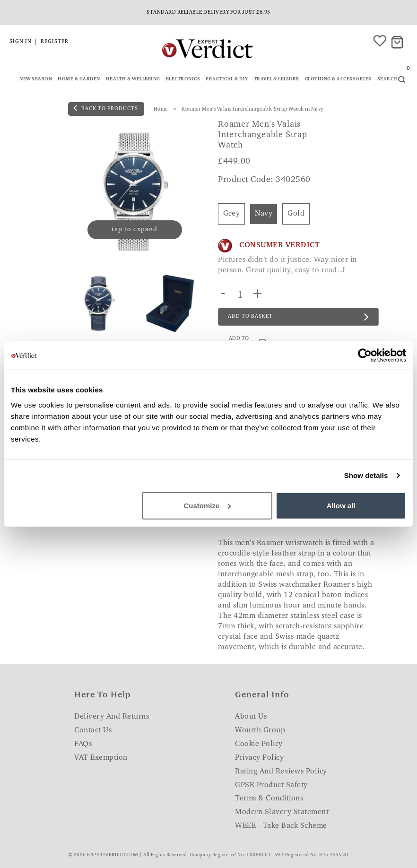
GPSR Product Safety (271, 785)
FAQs (83, 744)
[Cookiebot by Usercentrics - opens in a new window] (365, 356)
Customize (208, 505)
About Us (251, 717)
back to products (106, 108)
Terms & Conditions (269, 799)
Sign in (21, 42)
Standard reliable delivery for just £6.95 (208, 13)
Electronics (183, 79)
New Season (36, 79)
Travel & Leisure (277, 79)
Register (55, 42)
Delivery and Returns (112, 717)
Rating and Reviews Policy (281, 772)
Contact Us (93, 730)
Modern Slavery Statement (282, 812)
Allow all (341, 505)
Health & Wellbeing (133, 79)
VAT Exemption (101, 758)
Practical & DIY (227, 79)
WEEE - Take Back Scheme (281, 826)
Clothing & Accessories (338, 79)
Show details (366, 475)
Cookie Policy (259, 744)
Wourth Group (260, 730)
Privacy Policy (259, 758)
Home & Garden (79, 79)
